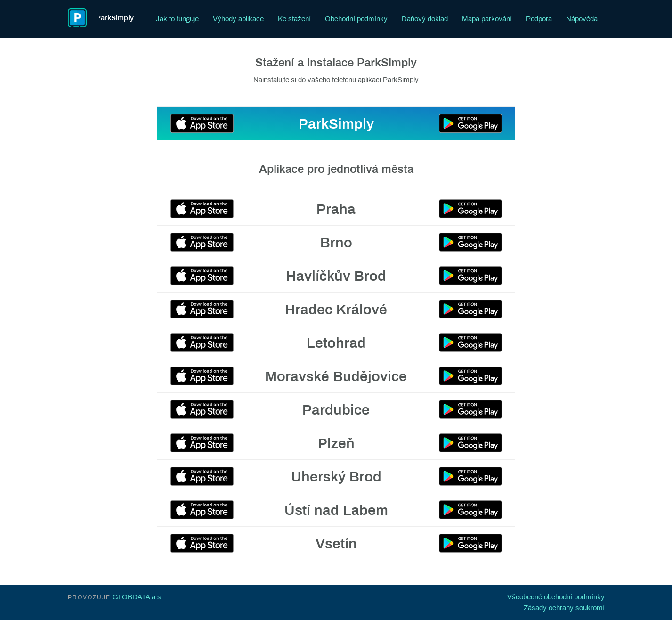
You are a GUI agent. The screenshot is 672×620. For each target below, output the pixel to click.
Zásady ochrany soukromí (564, 608)
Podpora (539, 19)
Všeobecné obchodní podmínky (556, 597)
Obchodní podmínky (356, 19)
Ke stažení (294, 19)
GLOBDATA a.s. (138, 597)
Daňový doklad (425, 19)
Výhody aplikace (238, 19)
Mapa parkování (487, 19)
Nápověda (582, 19)
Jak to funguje (177, 19)
